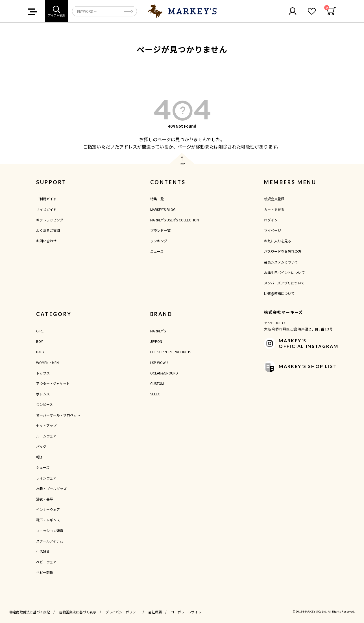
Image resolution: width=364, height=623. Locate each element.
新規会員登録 (274, 199)
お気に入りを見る (278, 241)
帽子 (40, 457)
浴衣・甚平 (45, 499)
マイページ (273, 230)
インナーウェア (48, 509)
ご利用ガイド (46, 199)
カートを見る (274, 209)
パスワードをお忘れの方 (283, 251)
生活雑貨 (43, 551)
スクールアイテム (50, 541)
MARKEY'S (158, 331)
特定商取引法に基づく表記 (30, 612)
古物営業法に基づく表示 (78, 612)
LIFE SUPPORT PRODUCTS (171, 352)
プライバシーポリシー (122, 612)
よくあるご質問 (48, 230)
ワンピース (44, 404)
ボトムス (43, 394)
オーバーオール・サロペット (58, 415)
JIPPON (156, 341)
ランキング (159, 241)
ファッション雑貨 (50, 531)
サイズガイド (46, 209)
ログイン (271, 220)
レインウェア (46, 478)
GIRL (40, 331)
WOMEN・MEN (47, 362)
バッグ (41, 446)
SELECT (156, 394)
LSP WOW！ (160, 362)
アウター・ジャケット (53, 383)
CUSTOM (157, 383)
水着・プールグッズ (51, 488)
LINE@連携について (279, 293)
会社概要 (155, 612)
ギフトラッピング (50, 220)
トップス (43, 373)
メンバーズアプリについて (284, 283)
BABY (40, 352)
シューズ (43, 467)
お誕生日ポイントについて (284, 272)
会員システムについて (281, 262)
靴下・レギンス (48, 520)
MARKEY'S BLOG (163, 209)
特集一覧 (157, 199)
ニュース (157, 251)
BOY (40, 341)
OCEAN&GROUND (164, 373)
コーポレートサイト (186, 612)
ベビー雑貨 (45, 572)
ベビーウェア (46, 562)
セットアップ (46, 425)
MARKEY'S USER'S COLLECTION (175, 220)
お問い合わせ (46, 241)
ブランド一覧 (160, 230)
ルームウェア (46, 436)
